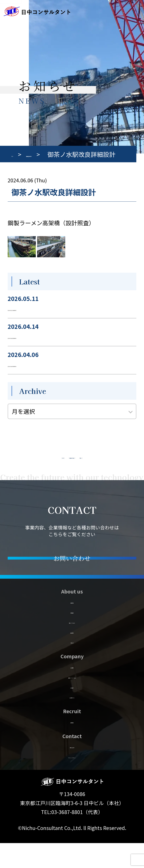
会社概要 (72, 691)
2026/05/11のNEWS (34, 308)
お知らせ (72, 666)
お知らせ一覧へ (72, 463)
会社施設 (72, 711)
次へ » (110, 463)
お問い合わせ (72, 771)
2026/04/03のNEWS (34, 336)
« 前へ (34, 463)
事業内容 (72, 626)
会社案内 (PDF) (72, 721)
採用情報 (72, 746)
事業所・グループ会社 (72, 701)
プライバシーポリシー (72, 781)
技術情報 (72, 656)
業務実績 (72, 636)
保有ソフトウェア (72, 646)
